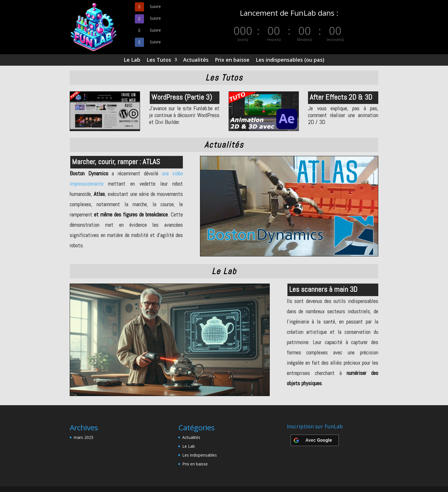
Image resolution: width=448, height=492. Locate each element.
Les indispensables (200, 455)
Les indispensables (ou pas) (290, 60)
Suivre (155, 6)
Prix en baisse (232, 60)
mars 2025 (84, 437)
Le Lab (132, 60)
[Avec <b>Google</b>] (315, 440)
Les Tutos (159, 60)
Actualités (196, 60)
